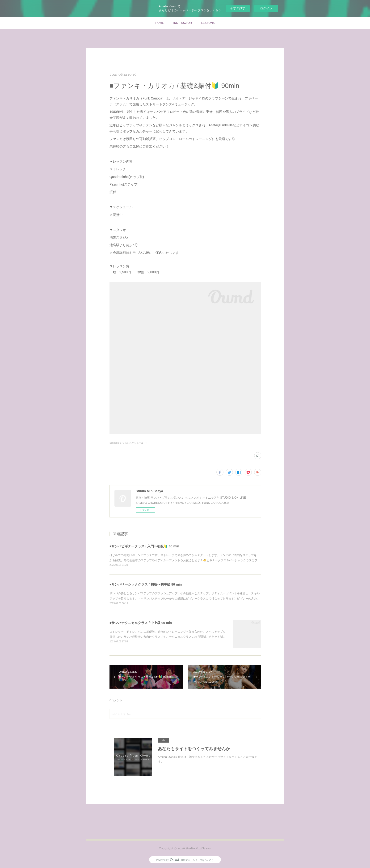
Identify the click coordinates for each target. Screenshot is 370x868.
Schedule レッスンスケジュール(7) (128, 443)
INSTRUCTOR (182, 23)
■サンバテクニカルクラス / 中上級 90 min (141, 623)
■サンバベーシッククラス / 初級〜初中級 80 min (146, 584)
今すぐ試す (238, 8)
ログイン (266, 8)
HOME (160, 23)
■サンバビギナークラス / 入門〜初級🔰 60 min (144, 546)
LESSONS (208, 23)
